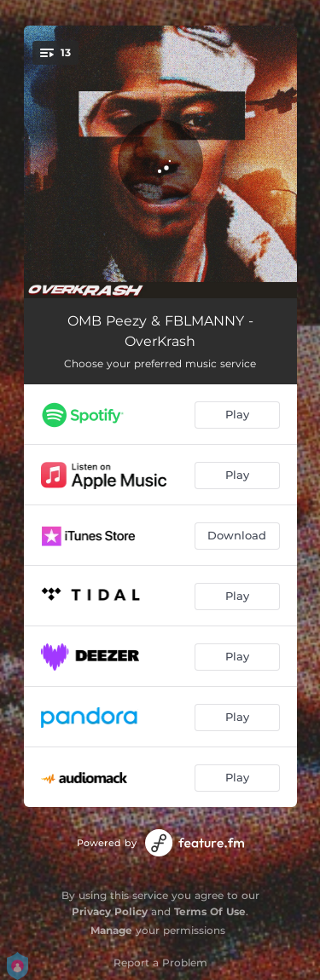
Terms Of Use (210, 911)
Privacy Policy (110, 911)
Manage (111, 930)
